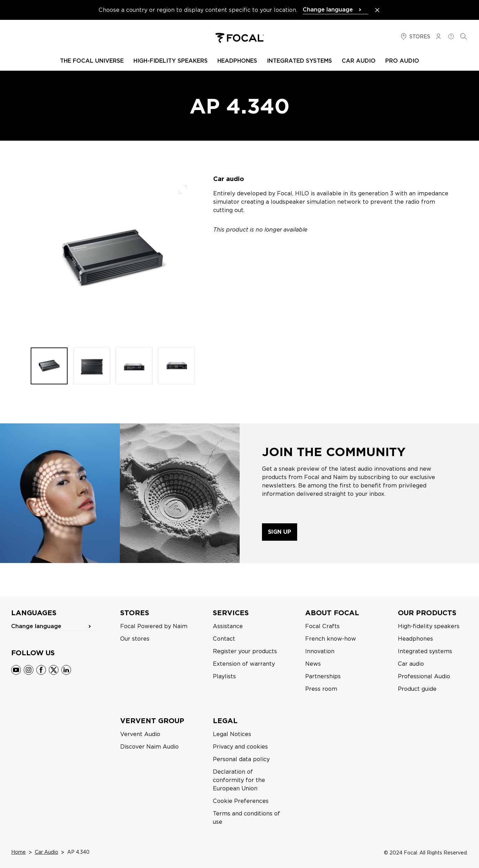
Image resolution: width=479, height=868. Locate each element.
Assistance (228, 626)
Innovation (320, 651)
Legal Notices (232, 734)
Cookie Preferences (241, 801)
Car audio (411, 664)
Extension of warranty (244, 664)
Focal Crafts (322, 626)
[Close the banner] (377, 10)
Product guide (417, 689)
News (313, 664)
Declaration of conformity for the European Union (239, 780)
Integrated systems (425, 651)
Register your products (245, 651)
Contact (224, 639)
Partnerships (323, 676)
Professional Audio (424, 676)
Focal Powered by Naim (154, 626)
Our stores (135, 639)
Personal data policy (241, 759)
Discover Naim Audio (149, 747)
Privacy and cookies (240, 747)
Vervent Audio (140, 734)
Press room (321, 689)
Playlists (224, 676)
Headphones (415, 639)
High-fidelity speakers (429, 626)
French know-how (331, 639)
